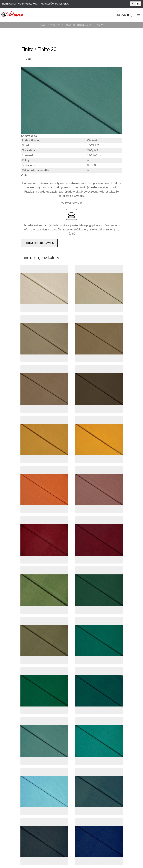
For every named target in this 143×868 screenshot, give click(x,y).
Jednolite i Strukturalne (78, 25)
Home (43, 25)
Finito (100, 25)
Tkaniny (55, 25)
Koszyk (124, 15)
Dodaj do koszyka (39, 243)
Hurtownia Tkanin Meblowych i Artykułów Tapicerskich (36, 4)
